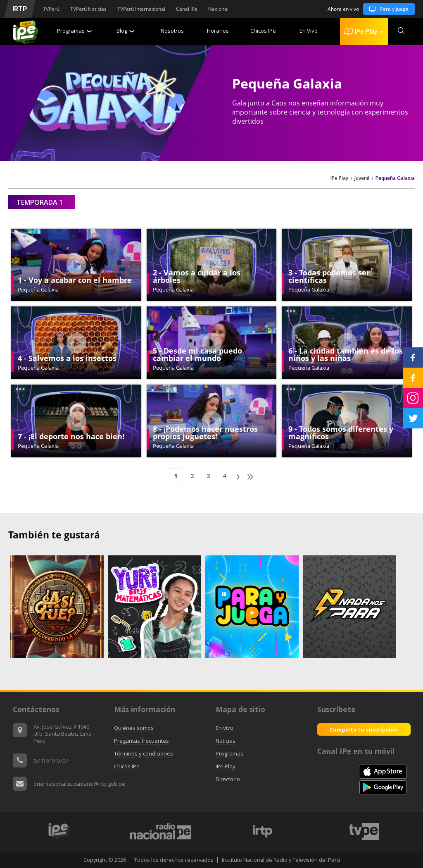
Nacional (218, 9)
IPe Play (339, 178)
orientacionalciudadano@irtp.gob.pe (79, 784)
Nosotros (172, 31)
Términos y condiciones (144, 753)
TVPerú (51, 9)
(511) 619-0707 (51, 760)
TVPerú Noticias (88, 9)
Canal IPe (187, 9)
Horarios (218, 31)
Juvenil (362, 178)
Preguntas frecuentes (141, 741)
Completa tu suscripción (364, 729)
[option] (262, 831)
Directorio (228, 779)
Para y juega (386, 9)
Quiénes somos (134, 728)
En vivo (225, 728)
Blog (125, 31)
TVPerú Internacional (141, 9)
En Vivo (309, 31)
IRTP (20, 9)
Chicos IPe (263, 31)
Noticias (226, 741)
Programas (74, 31)
